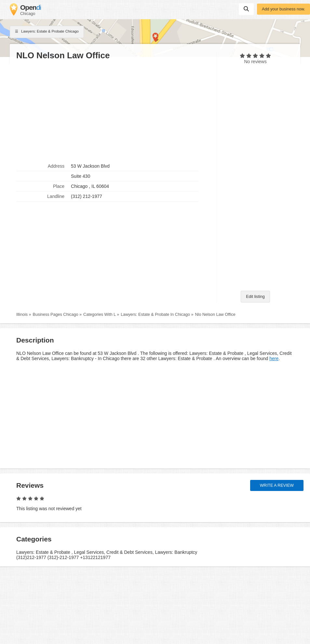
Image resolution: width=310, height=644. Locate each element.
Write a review (277, 485)
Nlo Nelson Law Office (215, 315)
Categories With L (100, 315)
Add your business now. (283, 9)
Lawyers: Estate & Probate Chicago (47, 32)
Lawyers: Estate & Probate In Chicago (155, 315)
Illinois (22, 315)
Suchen (246, 9)
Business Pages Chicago (56, 315)
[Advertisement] (113, 111)
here (274, 358)
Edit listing (255, 297)
